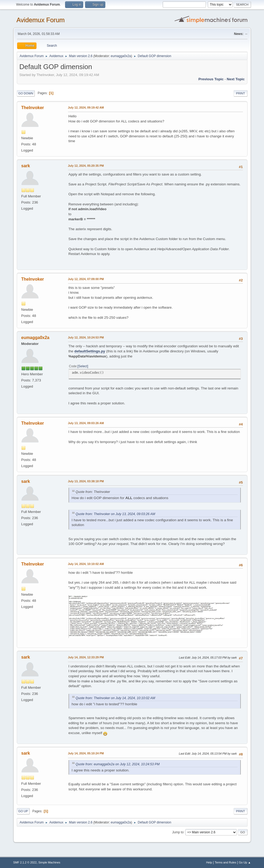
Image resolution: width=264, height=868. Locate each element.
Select (83, 366)
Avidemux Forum (41, 20)
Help (209, 862)
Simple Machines (49, 862)
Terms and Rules (225, 862)
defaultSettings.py (90, 351)
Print (241, 93)
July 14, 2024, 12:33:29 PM (86, 657)
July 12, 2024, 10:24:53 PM (86, 337)
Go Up (23, 811)
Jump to (178, 832)
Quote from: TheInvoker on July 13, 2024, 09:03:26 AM (115, 514)
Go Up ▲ (245, 862)
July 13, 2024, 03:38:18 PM (86, 481)
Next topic (236, 79)
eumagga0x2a (121, 56)
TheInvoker (33, 108)
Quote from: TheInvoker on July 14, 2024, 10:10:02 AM (115, 698)
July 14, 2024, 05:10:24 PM (86, 753)
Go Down (26, 93)
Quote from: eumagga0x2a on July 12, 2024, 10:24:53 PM (118, 764)
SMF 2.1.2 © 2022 (25, 862)
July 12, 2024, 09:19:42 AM (86, 107)
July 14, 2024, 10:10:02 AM (86, 564)
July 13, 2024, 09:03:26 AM (86, 423)
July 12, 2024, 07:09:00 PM (86, 279)
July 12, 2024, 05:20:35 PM (86, 166)
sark (26, 166)
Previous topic (211, 79)
